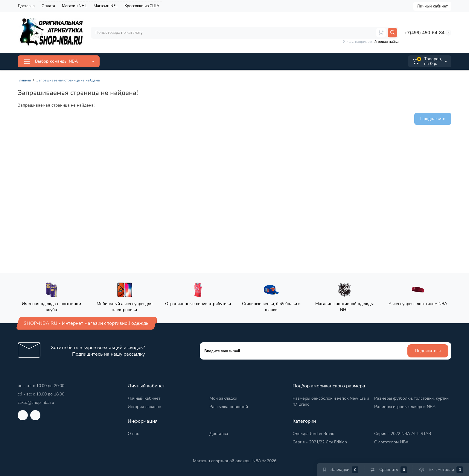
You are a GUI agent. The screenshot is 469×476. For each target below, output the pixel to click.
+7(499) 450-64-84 (424, 33)
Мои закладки (223, 398)
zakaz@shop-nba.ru (36, 403)
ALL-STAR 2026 (125, 61)
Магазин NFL (106, 6)
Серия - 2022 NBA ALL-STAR (403, 434)
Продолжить (433, 119)
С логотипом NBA (391, 442)
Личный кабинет (432, 6)
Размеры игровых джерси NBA (405, 407)
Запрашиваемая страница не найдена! (68, 80)
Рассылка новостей (229, 407)
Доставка (26, 6)
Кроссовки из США (142, 6)
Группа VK (249, 61)
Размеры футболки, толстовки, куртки (411, 398)
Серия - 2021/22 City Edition (320, 442)
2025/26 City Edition (211, 61)
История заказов (144, 407)
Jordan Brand (166, 61)
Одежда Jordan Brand (313, 434)
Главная (24, 80)
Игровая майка (386, 42)
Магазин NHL (74, 6)
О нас (133, 434)
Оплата (48, 6)
